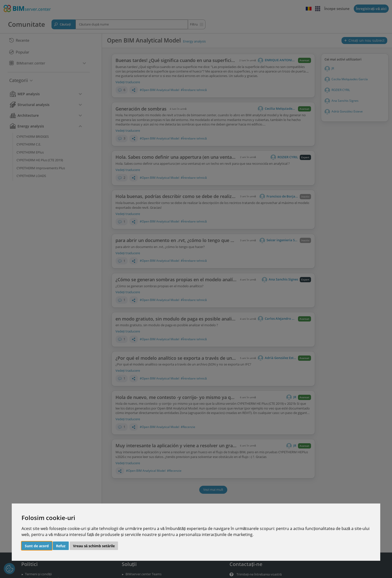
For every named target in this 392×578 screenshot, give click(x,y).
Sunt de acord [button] (37, 546)
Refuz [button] (61, 546)
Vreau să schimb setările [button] (94, 546)
